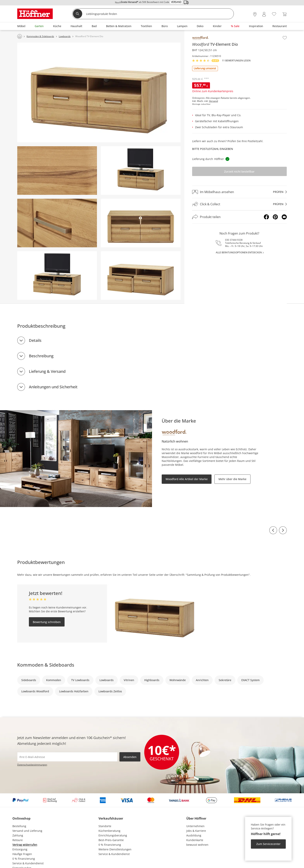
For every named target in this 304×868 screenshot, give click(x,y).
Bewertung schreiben (47, 622)
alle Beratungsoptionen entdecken (239, 252)
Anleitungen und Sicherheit (53, 387)
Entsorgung (20, 849)
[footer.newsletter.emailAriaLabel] (67, 757)
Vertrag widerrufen (25, 845)
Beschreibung (41, 356)
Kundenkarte (195, 840)
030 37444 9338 (234, 240)
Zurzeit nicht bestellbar (239, 171)
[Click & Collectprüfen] (239, 204)
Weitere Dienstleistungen (115, 849)
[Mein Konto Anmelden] (264, 14)
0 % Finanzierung (24, 859)
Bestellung (19, 826)
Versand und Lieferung (27, 831)
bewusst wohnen (197, 845)
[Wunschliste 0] (274, 14)
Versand (213, 101)
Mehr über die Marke (232, 479)
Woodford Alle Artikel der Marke (187, 479)
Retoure (18, 840)
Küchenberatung (109, 831)
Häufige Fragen (22, 854)
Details (35, 340)
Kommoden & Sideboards (46, 665)
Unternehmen (195, 826)
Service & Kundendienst (28, 863)
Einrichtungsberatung (113, 835)
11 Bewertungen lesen (236, 61)
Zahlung (18, 835)
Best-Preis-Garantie (111, 840)
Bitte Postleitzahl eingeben (213, 149)
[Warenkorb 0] (285, 14)
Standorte (105, 826)
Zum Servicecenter (268, 844)
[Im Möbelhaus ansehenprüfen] (239, 192)
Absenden (130, 757)
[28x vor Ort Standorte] (255, 14)
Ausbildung (194, 835)
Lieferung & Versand (47, 371)
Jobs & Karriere (196, 831)
